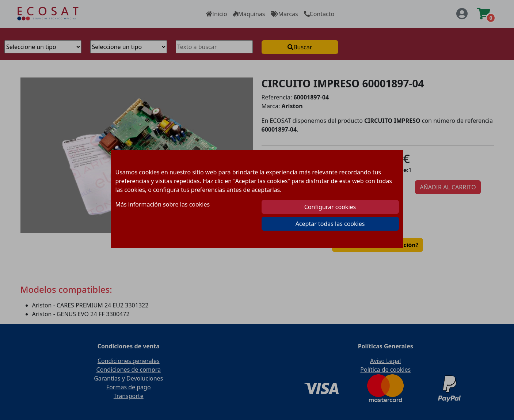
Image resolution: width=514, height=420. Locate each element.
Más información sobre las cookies (163, 204)
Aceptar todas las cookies (330, 224)
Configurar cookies (330, 207)
